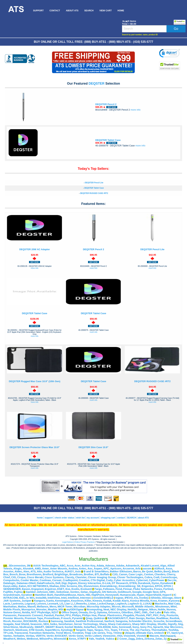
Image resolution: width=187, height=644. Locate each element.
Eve (68, 589)
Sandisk (69, 621)
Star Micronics (174, 627)
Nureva (171, 609)
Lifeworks (81, 604)
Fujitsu (18, 592)
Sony (136, 627)
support (49, 518)
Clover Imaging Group (102, 577)
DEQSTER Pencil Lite (94, 183)
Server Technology (86, 624)
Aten (26, 571)
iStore (178, 598)
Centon (149, 574)
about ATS (143, 518)
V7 (168, 633)
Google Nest (151, 592)
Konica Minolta (140, 601)
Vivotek (141, 636)
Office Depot (69, 612)
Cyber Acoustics (124, 580)
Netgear (143, 609)
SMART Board (54, 627)
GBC (52, 592)
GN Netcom (109, 592)
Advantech (132, 566)
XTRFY (82, 639)
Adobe (120, 566)
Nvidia (26, 612)
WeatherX (9, 639)
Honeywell (112, 595)
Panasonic (10, 615)
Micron (116, 607)
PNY (156, 615)
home (40, 518)
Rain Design (137, 618)
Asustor (8, 571)
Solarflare (90, 627)
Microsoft (128, 607)
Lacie (7, 604)
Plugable (128, 615)
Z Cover (122, 639)
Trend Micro (63, 633)
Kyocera (174, 601)
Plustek (140, 615)
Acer (78, 566)
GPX (163, 592)
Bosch (14, 574)
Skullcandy (26, 627)
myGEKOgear (75, 609)
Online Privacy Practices (85, 542)
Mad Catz (174, 604)
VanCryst (177, 633)
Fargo (98, 589)
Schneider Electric (140, 621)
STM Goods (36, 630)
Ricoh (7, 621)
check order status (65, 518)
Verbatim (19, 636)
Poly (162, 615)
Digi (64, 583)
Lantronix (17, 604)
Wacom (154, 636)
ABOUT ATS (72, 11)
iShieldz (156, 598)
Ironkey (144, 598)
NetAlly (132, 609)
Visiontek (130, 636)
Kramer (163, 601)
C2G (115, 574)
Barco (137, 571)
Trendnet (78, 633)
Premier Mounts (13, 618)
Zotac (159, 639)
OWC (137, 612)
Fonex (158, 589)
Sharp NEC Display (144, 624)
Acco (70, 566)
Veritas (30, 636)
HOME (121, 11)
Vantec (8, 636)
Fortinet (168, 589)
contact (121, 518)
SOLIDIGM (104, 627)
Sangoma (121, 621)
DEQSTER (97, 84)
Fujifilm (8, 592)
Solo (115, 627)
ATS (33, 571)
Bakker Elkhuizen (121, 571)
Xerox (72, 639)
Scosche (159, 621)
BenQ (167, 571)
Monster (41, 609)
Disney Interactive (90, 583)
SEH (46, 624)
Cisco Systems (54, 577)
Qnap (89, 618)
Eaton (23, 586)
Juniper (26, 601)
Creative (84, 580)
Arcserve (128, 569)
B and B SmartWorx (96, 571)
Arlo (138, 569)
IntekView (54, 598)
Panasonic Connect (30, 615)
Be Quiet (148, 571)
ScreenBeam (174, 621)
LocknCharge (106, 604)
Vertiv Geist (76, 636)
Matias (22, 607)
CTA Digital (98, 580)
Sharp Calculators (119, 624)
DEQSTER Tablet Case (108, 140)
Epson (26, 589)
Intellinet (73, 598)
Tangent (81, 630)
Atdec (18, 571)
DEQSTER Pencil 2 (106, 104)
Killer (88, 601)
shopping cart (108, 518)
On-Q (92, 612)
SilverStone (11, 627)
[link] (170, 54)
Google (137, 592)
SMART (39, 627)
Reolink (174, 618)
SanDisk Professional (89, 621)
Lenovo (41, 604)
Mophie (53, 609)
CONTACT (55, 11)
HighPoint (98, 595)
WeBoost (32, 639)
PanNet (60, 615)
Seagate (8, 624)
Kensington (63, 601)
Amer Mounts (59, 569)
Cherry (171, 574)
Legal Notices (68, 542)
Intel (64, 598)
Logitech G (135, 604)
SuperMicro (52, 630)
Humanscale (128, 595)
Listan (92, 604)
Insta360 (41, 598)
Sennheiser (65, 624)
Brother (89, 574)
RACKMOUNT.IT (118, 618)
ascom (147, 569)
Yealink (100, 639)
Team (114, 630)
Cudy (109, 580)
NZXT (55, 612)
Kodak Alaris (121, 601)
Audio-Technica (53, 571)
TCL (107, 630)
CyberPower (157, 580)
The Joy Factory (140, 630)
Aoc (90, 569)
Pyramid (77, 618)
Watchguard (168, 636)
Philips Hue (89, 615)
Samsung (57, 621)
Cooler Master (30, 580)
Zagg (131, 639)
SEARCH (89, 11)
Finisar (128, 589)
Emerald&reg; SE (130, 586)
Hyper (141, 595)
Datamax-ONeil (26, 583)
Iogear (119, 598)
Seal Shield (22, 624)
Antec (83, 569)
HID (88, 595)
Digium (72, 583)
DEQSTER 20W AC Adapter (35, 249)
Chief (7, 577)
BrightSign (61, 574)
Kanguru (40, 601)
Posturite (172, 615)
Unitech (159, 633)
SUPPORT (38, 11)
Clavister (81, 577)
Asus (169, 569)
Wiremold (60, 639)
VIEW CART (105, 11)
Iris (136, 598)
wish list (80, 518)
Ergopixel (37, 589)
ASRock (159, 569)
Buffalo (105, 574)
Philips (76, 615)
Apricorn (116, 569)
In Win (30, 598)
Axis (78, 571)
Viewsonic (109, 636)
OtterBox (127, 612)
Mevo (53, 607)
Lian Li (69, 604)
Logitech (121, 604)
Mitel (174, 607)
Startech (9, 630)
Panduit (49, 615)
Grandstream (12, 595)
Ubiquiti (130, 633)
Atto (40, 571)
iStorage (167, 598)
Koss (154, 601)
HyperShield (153, 595)
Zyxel (167, 639)
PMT (149, 615)
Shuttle (162, 624)
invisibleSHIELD (103, 598)
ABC (63, 566)
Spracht (158, 627)
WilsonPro (46, 639)
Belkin (158, 571)
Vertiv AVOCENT (57, 636)
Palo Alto (170, 612)
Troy (109, 633)
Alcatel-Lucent (150, 566)
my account (93, 518)
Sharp (103, 624)
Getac (84, 592)
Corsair (57, 580)
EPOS (159, 586)
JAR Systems (12, 601)
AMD (38, 569)
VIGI (120, 636)
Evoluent (86, 589)
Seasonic (36, 624)
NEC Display (118, 609)
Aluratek (28, 569)
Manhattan (10, 607)
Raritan (151, 618)
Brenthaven (34, 574)
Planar (102, 615)
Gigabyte (95, 592)
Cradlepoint (70, 580)
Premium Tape (34, 618)
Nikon (153, 609)
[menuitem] (16, 11)
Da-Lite (172, 580)
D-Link (106, 583)
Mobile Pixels (12, 609)
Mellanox (43, 607)
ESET (61, 589)
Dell (58, 583)
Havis (81, 595)
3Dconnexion (17, 566)
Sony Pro (146, 627)
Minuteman (162, 607)
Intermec (86, 598)
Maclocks (161, 604)
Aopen (98, 569)
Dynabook (167, 583)
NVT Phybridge (41, 612)
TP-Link (8, 633)
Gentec (75, 592)
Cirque (21, 577)
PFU (68, 615)
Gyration (27, 595)
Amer (45, 569)
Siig (180, 624)
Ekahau (54, 586)
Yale (91, 639)
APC (106, 569)
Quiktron (99, 618)
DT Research (120, 583)
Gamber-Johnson (37, 592)
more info (136, 110)
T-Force (124, 630)
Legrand (30, 604)
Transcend (21, 633)
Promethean (52, 618)
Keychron (77, 601)
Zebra (140, 639)
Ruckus (43, 621)
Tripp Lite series (95, 633)
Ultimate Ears (144, 633)
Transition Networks (42, 633)
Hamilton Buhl (44, 595)
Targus (99, 630)
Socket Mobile (74, 627)
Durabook (144, 583)
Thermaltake (159, 630)
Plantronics (115, 615)
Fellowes (109, 589)
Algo (163, 566)
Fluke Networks (143, 589)
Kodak (107, 601)
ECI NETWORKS (38, 586)
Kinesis (97, 601)
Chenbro (160, 574)
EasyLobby (10, 586)
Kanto (50, 601)
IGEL (22, 598)
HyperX (167, 595)
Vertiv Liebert (93, 636)
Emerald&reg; (109, 586)
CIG (14, 577)
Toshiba (173, 630)
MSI (61, 609)
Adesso (110, 566)
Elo (80, 586)
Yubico (110, 639)
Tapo (90, 630)
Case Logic (136, 574)
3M (29, 566)
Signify (172, 624)
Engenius (148, 586)
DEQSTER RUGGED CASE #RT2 (94, 193)
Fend (119, 589)
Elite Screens (69, 586)
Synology (67, 630)
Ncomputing (94, 609)
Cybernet (142, 580)
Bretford (48, 574)
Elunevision (91, 586)
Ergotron (50, 589)
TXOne (118, 633)
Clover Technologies (130, 577)
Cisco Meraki (35, 577)
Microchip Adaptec (99, 607)
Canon (123, 574)
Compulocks (11, 580)
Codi (156, 577)
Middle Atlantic (145, 607)
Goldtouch (124, 592)
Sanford (109, 621)
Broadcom (76, 574)
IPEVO (129, 598)
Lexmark (53, 604)
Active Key (88, 566)
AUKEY (69, 571)
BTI (97, 574)
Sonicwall (125, 627)
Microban (80, 607)
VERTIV (40, 636)
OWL (145, 612)
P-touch (66, 618)
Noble (162, 609)
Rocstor (17, 621)
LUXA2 (147, 604)
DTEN (133, 583)
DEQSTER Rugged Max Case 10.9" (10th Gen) (35, 381)
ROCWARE (30, 621)
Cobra (148, 577)
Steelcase (21, 630)
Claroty (69, 577)
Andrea (73, 569)
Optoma (102, 612)
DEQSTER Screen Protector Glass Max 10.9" (35, 447)
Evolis (75, 589)
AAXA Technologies (46, 566)
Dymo (155, 583)
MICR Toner (65, 607)
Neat (106, 609)
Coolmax (45, 580)
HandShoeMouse (65, 595)
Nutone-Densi (12, 612)
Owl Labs (155, 612)
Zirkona (149, 639)
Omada (83, 612)
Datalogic (9, 583)
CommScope (169, 577)
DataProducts (46, 583)
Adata (100, 566)
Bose (22, 574)
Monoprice (28, 609)
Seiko (54, 624)
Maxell (32, 607)
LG (61, 604)
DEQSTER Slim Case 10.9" (93, 447)
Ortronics (114, 612)
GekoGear (63, 592)
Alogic (17, 569)
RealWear (162, 618)
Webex (21, 639)
